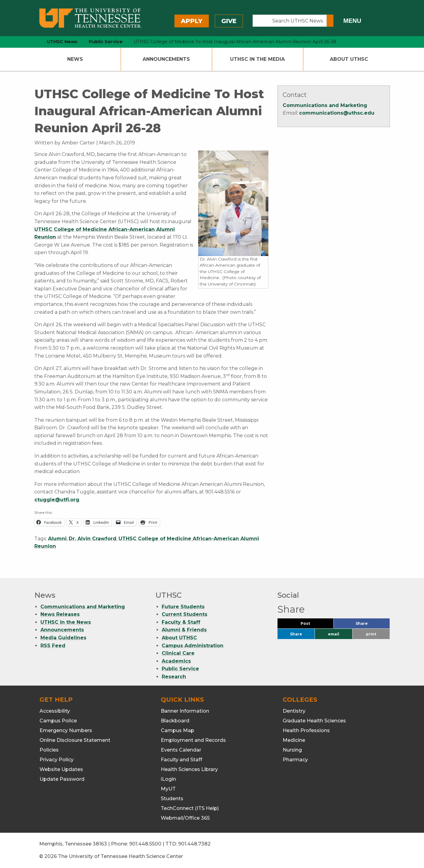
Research (174, 677)
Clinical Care (178, 653)
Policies (49, 750)
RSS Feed (53, 646)
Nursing (292, 750)
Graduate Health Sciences (314, 721)
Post (313, 625)
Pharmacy (295, 760)
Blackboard (175, 721)
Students (172, 799)
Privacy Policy (57, 760)
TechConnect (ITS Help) (190, 808)
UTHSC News (62, 42)
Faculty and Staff (181, 760)
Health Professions (306, 730)
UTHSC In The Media (257, 59)
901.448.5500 (145, 844)
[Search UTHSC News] (290, 21)
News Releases (60, 614)
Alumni (57, 539)
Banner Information (185, 711)
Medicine (294, 740)
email (334, 634)
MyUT (168, 789)
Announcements (166, 59)
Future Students (183, 607)
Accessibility (55, 711)
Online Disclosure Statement (75, 740)
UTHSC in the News (66, 622)
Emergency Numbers (66, 730)
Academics (176, 661)
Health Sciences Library (189, 769)
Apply (192, 21)
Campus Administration (193, 646)
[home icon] (33, 42)
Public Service (180, 669)
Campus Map (178, 730)
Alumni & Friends (184, 630)
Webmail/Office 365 (185, 818)
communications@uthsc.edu (337, 113)
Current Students (184, 614)
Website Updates (61, 769)
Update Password (62, 779)
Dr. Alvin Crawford (93, 539)
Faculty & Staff (181, 622)
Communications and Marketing (325, 105)
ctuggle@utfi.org (57, 500)
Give (229, 21)
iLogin (168, 779)
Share (372, 625)
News (75, 59)
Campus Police (58, 721)
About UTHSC (349, 59)
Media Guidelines (63, 638)
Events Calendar (181, 750)
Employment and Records (193, 740)
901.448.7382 (194, 844)
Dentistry (294, 711)
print (371, 634)
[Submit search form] (330, 21)
